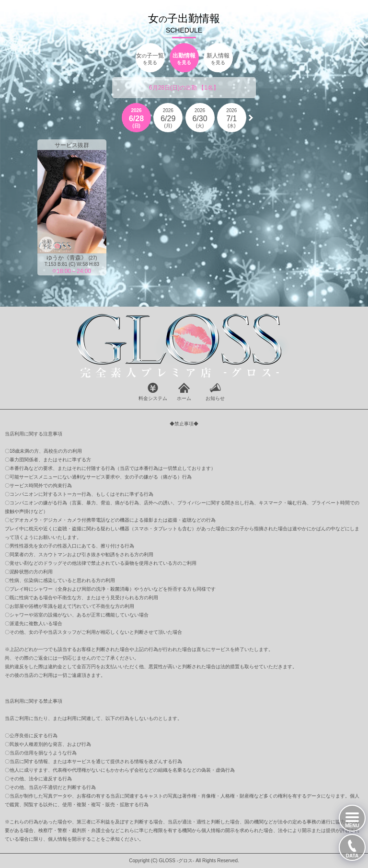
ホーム (184, 398)
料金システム (153, 398)
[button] (251, 118)
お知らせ (215, 398)
